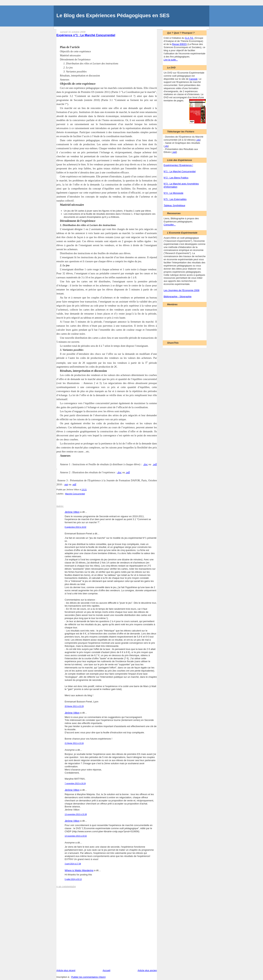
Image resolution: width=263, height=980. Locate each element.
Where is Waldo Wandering (79, 870)
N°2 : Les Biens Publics (176, 178)
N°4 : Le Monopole (174, 193)
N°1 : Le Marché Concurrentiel (180, 171)
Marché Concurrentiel (75, 494)
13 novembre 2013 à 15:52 (76, 836)
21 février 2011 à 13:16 (74, 743)
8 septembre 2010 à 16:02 (75, 527)
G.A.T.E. (189, 38)
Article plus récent (66, 970)
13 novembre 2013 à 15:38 (76, 814)
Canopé (193, 79)
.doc (145, 464)
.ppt (174, 152)
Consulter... (170, 225)
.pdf (155, 464)
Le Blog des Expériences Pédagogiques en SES (113, 15)
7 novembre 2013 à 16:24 (75, 784)
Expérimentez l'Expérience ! (178, 165)
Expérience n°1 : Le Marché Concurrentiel (86, 35)
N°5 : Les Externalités (175, 199)
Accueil (106, 970)
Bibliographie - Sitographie (178, 297)
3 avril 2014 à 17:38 (73, 864)
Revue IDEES (179, 44)
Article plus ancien (147, 970)
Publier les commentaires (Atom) (88, 977)
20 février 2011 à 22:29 (74, 706)
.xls (198, 140)
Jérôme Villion (72, 512)
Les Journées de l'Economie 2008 (181, 290)
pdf (75, 484)
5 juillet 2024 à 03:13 (73, 879)
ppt (66, 484)
